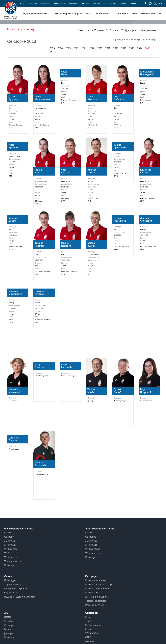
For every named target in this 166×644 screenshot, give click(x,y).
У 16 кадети (11, 557)
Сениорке (83, 30)
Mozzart (90, 641)
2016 (124, 48)
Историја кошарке (95, 580)
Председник (11, 580)
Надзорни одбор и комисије (20, 597)
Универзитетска (13, 561)
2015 (132, 48)
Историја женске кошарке (100, 584)
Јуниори (9, 633)
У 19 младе (112, 30)
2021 (84, 48)
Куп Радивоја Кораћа (97, 597)
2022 (76, 48)
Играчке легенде (95, 605)
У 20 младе (98, 30)
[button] (160, 14)
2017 (116, 48)
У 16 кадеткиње (148, 30)
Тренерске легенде (96, 601)
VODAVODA (92, 633)
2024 (60, 48)
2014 (140, 48)
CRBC (88, 637)
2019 (100, 48)
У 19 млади (10, 545)
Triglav (89, 621)
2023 (68, 48)
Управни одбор (13, 584)
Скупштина (10, 593)
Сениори (9, 537)
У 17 (7, 553)
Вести (7, 533)
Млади (8, 629)
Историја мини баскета (98, 589)
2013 (148, 48)
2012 (52, 52)
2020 (92, 48)
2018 (108, 48)
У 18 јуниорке (129, 30)
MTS (88, 617)
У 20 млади (10, 541)
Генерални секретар (16, 589)
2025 (52, 48)
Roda (88, 629)
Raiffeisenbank (93, 625)
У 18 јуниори (11, 549)
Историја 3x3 (92, 593)
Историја (9, 565)
